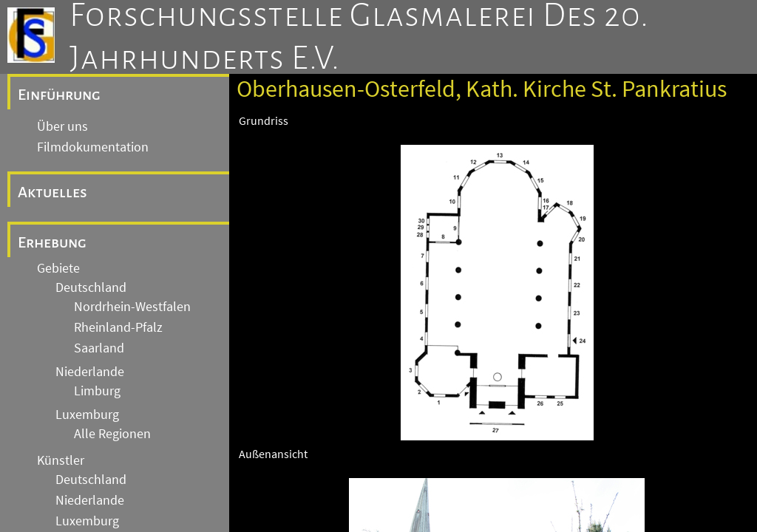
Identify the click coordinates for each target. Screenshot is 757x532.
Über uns (62, 126)
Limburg (97, 391)
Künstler (61, 460)
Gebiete (58, 268)
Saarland (99, 348)
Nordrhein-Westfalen (132, 307)
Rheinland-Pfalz (118, 327)
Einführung (59, 95)
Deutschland (91, 287)
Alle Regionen (112, 434)
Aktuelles (52, 192)
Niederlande (90, 372)
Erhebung (52, 242)
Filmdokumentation (93, 147)
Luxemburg (87, 415)
